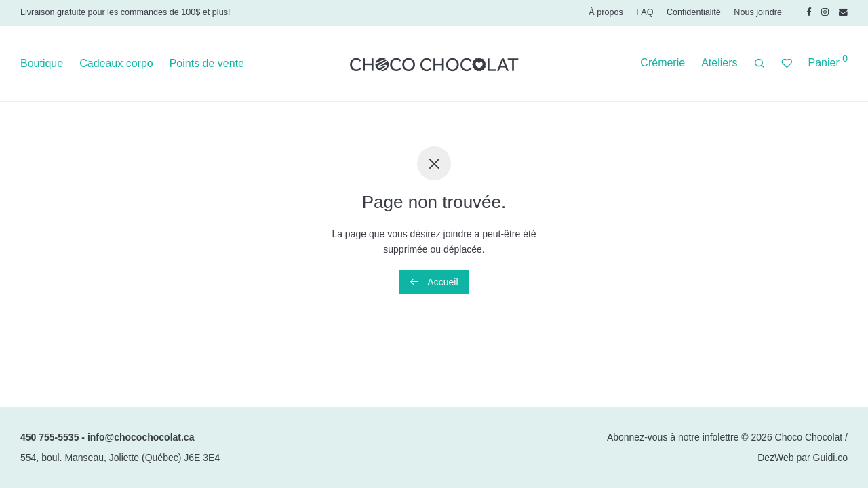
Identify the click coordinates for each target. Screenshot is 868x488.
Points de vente (207, 63)
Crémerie (663, 63)
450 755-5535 (50, 437)
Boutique (42, 63)
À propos (606, 13)
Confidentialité (694, 13)
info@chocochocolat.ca (141, 437)
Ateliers (719, 63)
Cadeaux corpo (116, 63)
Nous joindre (758, 13)
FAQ (645, 13)
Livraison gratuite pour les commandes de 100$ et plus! (125, 12)
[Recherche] (759, 64)
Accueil (434, 282)
